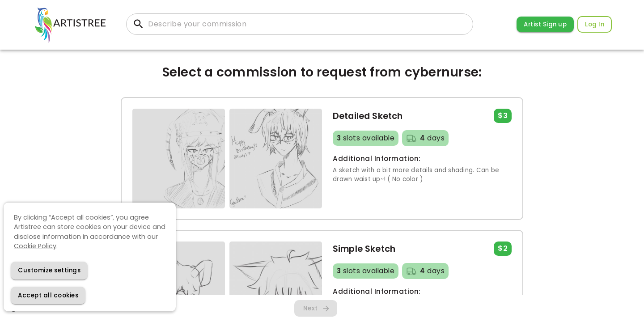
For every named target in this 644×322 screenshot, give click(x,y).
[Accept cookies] (48, 295)
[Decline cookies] (49, 270)
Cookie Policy (35, 246)
